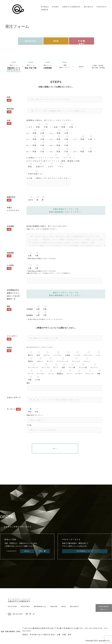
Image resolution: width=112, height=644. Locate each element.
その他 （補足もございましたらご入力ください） (49, 181)
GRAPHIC (30, 41)
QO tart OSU (18, 614)
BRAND (54, 606)
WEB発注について (85, 551)
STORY (56, 7)
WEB (56, 41)
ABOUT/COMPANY (71, 7)
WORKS (45, 7)
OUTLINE (12, 606)
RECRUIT (89, 7)
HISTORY (25, 606)
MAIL (27, 551)
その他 (82, 42)
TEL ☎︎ (43, 551)
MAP (64, 606)
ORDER (45, 10)
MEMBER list (40, 606)
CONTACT (101, 7)
